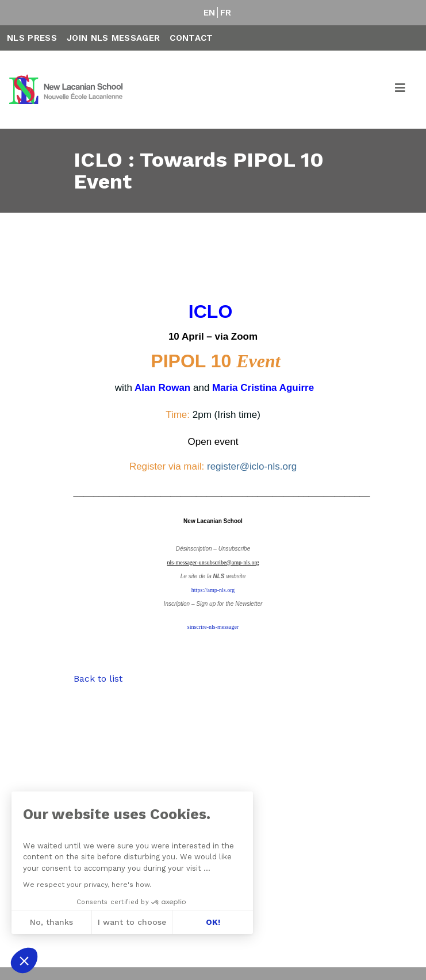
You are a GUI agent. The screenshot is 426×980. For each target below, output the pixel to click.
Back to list (98, 679)
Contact (191, 38)
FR (226, 13)
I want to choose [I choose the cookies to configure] (132, 922)
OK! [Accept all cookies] (213, 922)
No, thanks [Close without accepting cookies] (51, 922)
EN (210, 13)
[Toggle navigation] (401, 90)
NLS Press (32, 38)
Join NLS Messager (113, 38)
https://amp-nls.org (213, 590)
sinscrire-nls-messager (213, 627)
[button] (24, 960)
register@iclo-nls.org (252, 466)
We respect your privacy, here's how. (87, 885)
